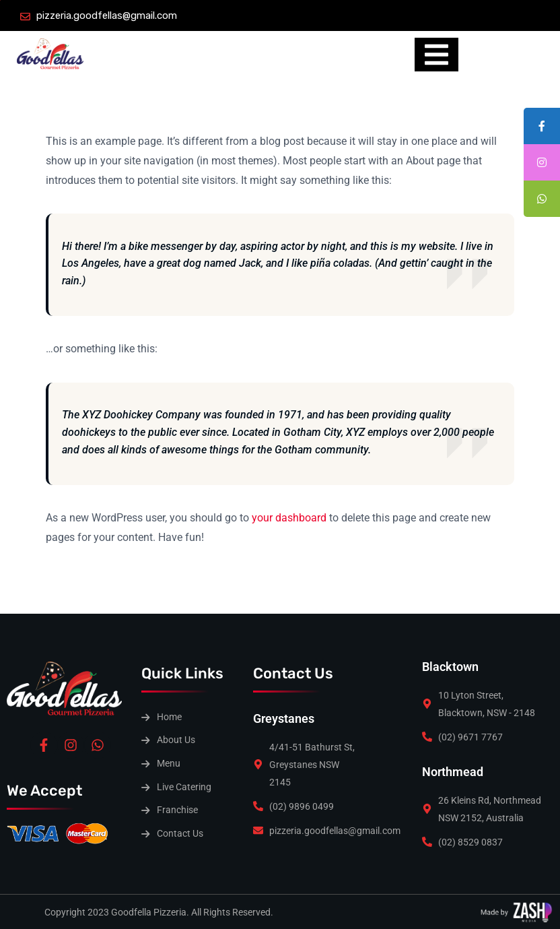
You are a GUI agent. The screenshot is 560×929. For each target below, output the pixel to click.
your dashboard (289, 518)
